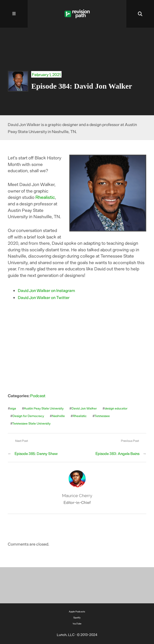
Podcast (38, 395)
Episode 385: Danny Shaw (36, 453)
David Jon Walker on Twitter (44, 297)
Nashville (58, 416)
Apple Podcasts (77, 611)
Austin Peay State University (44, 408)
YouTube (77, 624)
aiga (13, 408)
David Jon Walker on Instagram (46, 290)
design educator (116, 408)
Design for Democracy (28, 416)
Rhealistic (45, 197)
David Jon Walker (84, 408)
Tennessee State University (31, 423)
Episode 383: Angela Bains (117, 453)
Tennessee (102, 416)
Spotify (77, 618)
